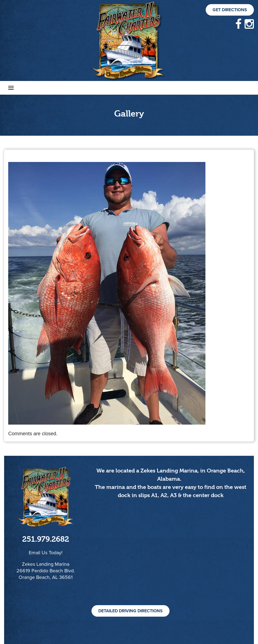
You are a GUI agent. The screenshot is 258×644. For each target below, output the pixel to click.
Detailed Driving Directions (131, 611)
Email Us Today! (46, 553)
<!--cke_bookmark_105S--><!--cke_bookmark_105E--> (171, 558)
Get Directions (230, 10)
